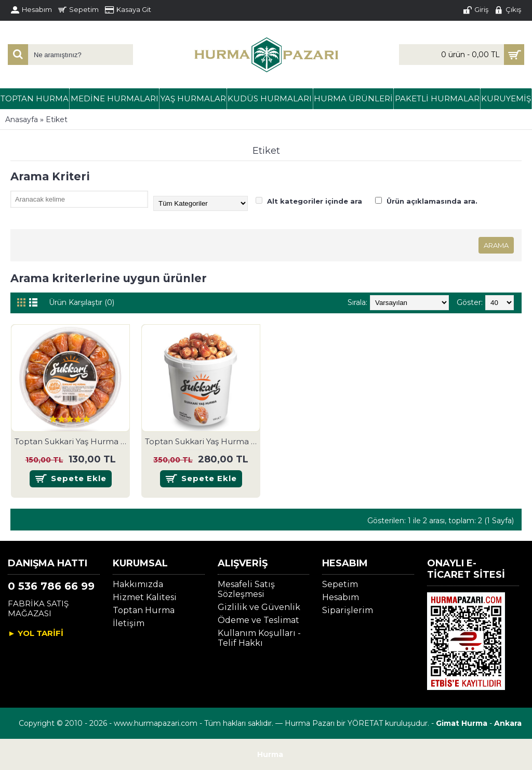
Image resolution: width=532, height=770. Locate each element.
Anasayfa (22, 120)
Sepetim (340, 584)
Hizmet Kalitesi (145, 597)
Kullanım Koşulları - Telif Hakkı (259, 638)
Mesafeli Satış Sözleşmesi (246, 589)
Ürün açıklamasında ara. (426, 201)
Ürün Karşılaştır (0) (82, 302)
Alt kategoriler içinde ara (309, 201)
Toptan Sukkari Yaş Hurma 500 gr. (72, 441)
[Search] (16, 52)
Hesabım (341, 597)
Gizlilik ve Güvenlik (259, 607)
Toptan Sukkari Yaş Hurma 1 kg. (203, 441)
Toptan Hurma (144, 610)
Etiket (57, 120)
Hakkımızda (138, 584)
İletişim (129, 623)
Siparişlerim (348, 610)
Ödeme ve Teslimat (258, 620)
